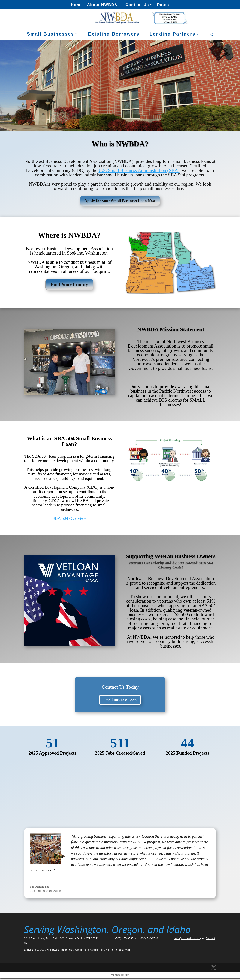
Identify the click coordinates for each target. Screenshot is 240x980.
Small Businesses (50, 35)
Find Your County (69, 286)
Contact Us (137, 5)
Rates (163, 5)
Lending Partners (172, 35)
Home (77, 5)
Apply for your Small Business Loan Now (120, 202)
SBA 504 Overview (69, 520)
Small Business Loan (120, 702)
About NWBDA (102, 5)
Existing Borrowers (114, 35)
